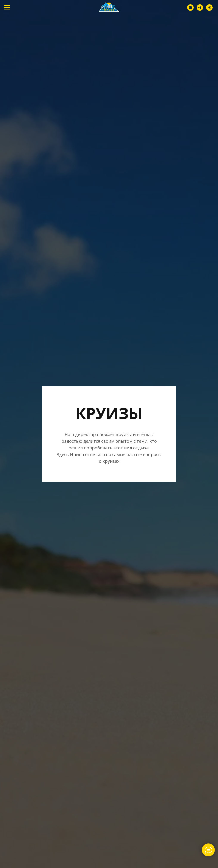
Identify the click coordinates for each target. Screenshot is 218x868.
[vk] (209, 10)
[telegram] (200, 10)
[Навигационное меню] (7, 8)
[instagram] (190, 10)
